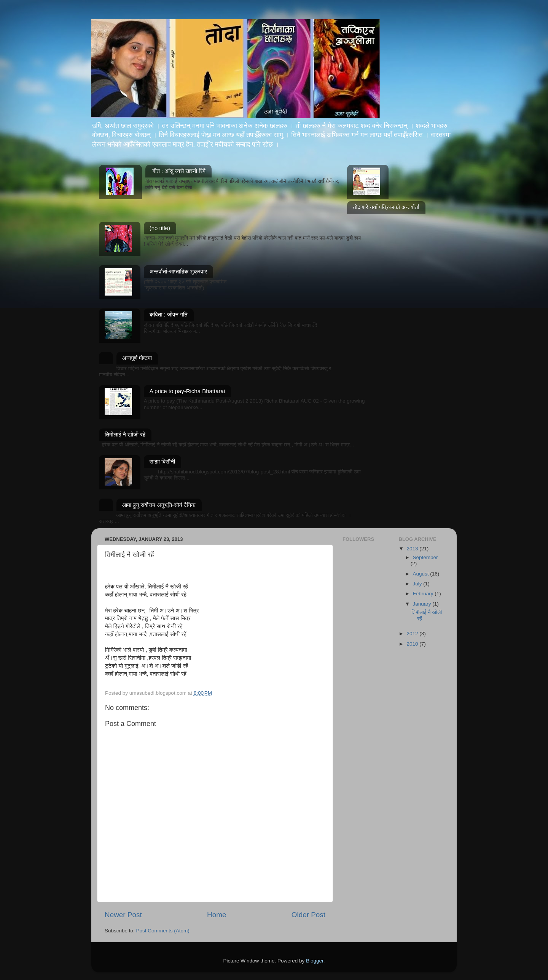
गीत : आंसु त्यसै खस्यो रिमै (179, 171)
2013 (413, 549)
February (424, 594)
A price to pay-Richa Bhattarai (187, 391)
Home (217, 915)
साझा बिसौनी (162, 461)
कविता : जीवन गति (169, 314)
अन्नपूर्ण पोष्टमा (137, 358)
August (422, 574)
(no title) (160, 228)
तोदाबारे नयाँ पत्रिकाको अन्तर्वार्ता (386, 207)
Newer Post (123, 915)
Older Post (308, 915)
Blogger (315, 961)
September (425, 557)
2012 (413, 634)
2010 (413, 644)
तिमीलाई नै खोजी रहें (125, 434)
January (423, 604)
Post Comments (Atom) (163, 931)
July (418, 584)
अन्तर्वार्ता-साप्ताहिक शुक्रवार (178, 271)
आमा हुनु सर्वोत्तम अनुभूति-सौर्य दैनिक (159, 505)
